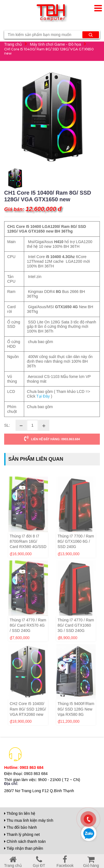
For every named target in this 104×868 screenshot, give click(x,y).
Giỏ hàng (91, 863)
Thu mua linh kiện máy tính (29, 820)
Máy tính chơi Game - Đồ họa (56, 44)
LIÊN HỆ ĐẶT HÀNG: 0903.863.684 (52, 439)
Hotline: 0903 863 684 (24, 767)
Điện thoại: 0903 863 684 (26, 774)
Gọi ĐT (39, 863)
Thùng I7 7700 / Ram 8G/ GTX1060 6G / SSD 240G (76, 551)
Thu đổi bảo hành (21, 827)
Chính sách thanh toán (25, 841)
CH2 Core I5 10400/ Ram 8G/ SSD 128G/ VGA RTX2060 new (28, 719)
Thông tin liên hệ (20, 813)
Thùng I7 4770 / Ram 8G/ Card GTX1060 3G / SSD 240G (76, 635)
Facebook (65, 863)
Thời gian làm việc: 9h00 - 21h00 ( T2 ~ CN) (42, 780)
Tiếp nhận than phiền (24, 848)
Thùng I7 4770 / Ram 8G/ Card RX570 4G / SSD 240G (28, 635)
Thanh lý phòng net (22, 834)
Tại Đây (43, 397)
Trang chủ (13, 44)
